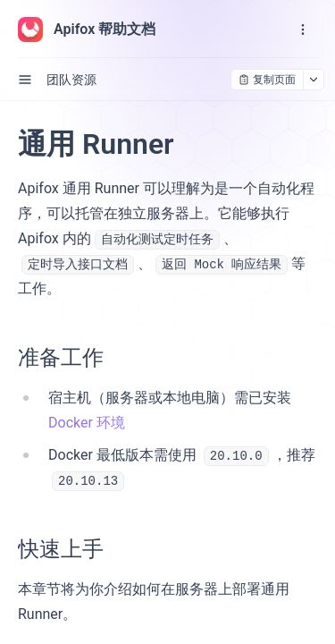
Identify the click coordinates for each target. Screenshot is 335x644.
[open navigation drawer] (303, 30)
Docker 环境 (87, 423)
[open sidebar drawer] (25, 80)
